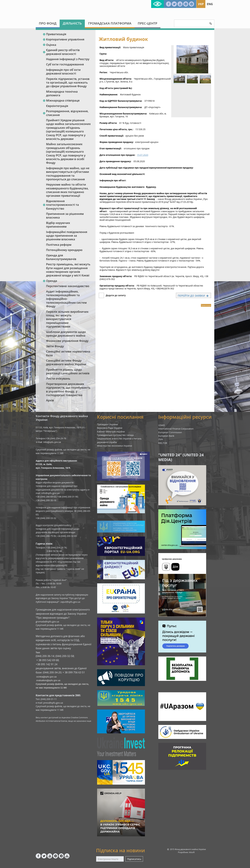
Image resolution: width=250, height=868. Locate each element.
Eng (210, 4)
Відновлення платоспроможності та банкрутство (61, 205)
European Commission (170, 432)
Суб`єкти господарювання (65, 64)
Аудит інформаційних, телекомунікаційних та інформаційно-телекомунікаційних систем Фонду (66, 299)
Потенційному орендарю (64, 250)
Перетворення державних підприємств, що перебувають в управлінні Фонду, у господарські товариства (68, 389)
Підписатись (134, 859)
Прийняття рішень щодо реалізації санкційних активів (68, 371)
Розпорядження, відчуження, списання (66, 113)
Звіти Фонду (55, 346)
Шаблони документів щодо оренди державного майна (66, 334)
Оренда (50, 281)
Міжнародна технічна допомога (62, 93)
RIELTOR (163, 443)
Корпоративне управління (64, 39)
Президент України (108, 424)
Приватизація (54, 34)
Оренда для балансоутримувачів (61, 257)
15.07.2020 (142, 155)
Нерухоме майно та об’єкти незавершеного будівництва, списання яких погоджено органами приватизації (67, 190)
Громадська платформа (110, 23)
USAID (162, 425)
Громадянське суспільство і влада (115, 435)
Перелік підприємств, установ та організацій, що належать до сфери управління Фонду (68, 83)
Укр (201, 4)
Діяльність (72, 23)
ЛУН (161, 439)
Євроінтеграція (57, 106)
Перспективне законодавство (68, 286)
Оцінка (49, 45)
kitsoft (192, 852)
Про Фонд (48, 23)
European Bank (166, 436)
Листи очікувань (58, 378)
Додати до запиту (116, 295)
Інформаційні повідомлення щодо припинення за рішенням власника (67, 236)
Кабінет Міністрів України (111, 432)
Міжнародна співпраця (61, 100)
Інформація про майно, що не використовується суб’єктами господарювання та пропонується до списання (68, 174)
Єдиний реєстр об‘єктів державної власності (61, 52)
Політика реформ (59, 245)
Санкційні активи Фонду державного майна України (66, 362)
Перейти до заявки (193, 296)
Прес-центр (147, 23)
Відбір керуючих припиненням (58, 225)
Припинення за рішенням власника (65, 216)
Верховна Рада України (110, 428)
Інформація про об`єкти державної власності (63, 72)
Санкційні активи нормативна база (68, 353)
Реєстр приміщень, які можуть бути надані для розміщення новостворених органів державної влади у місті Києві (68, 270)
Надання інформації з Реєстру (68, 59)
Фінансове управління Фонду (67, 341)
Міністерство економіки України (115, 446)
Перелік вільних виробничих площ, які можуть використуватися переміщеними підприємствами (67, 319)
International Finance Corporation (176, 429)
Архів (50, 400)
